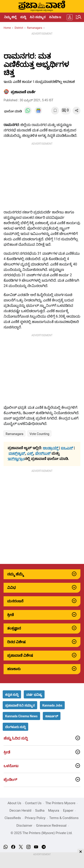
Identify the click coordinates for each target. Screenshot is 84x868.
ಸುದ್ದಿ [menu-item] (23, 17)
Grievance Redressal (51, 826)
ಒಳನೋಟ (11, 766)
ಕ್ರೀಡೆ (7, 752)
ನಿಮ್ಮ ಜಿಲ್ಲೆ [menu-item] (10, 17)
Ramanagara (14, 434)
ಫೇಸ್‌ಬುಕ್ (43, 453)
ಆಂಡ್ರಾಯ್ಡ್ (51, 448)
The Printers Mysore (60, 803)
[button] (12, 694)
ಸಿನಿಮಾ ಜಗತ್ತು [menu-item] (58, 17)
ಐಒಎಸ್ (67, 448)
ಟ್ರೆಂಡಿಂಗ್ (10, 780)
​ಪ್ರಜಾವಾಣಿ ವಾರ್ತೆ (23, 92)
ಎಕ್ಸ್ (30, 453)
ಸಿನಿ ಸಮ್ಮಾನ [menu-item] (38, 17)
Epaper (68, 811)
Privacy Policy (35, 818)
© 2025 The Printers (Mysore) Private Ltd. (41, 833)
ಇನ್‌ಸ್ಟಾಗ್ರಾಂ (16, 459)
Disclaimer (24, 826)
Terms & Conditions (64, 818)
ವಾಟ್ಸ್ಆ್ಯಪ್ (17, 453)
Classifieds (13, 818)
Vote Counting (39, 434)
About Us (14, 803)
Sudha (40, 811)
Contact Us (33, 803)
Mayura (54, 811)
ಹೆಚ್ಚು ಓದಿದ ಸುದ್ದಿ (16, 738)
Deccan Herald (20, 811)
